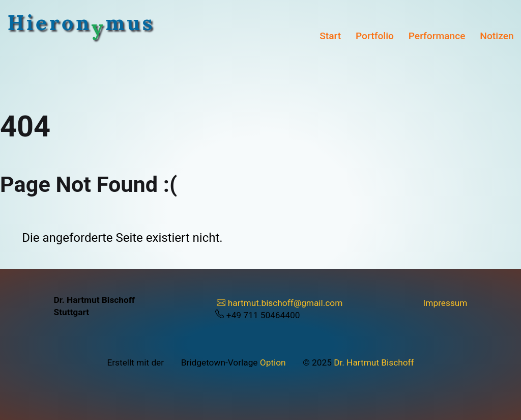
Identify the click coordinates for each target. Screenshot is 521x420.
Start (330, 36)
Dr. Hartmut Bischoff (374, 362)
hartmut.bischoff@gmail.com (280, 303)
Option (273, 362)
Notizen (497, 36)
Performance (437, 36)
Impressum (445, 303)
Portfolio (375, 36)
